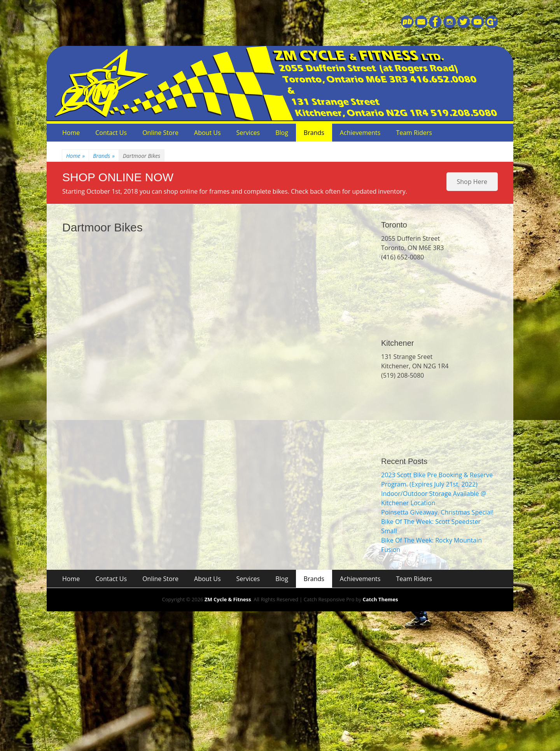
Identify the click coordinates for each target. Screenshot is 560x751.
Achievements (360, 133)
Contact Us (111, 133)
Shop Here (472, 182)
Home (71, 133)
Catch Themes (380, 599)
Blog (282, 133)
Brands (314, 133)
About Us (207, 133)
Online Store (160, 133)
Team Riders (414, 133)
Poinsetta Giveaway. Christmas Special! (437, 512)
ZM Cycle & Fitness (228, 599)
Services (248, 133)
